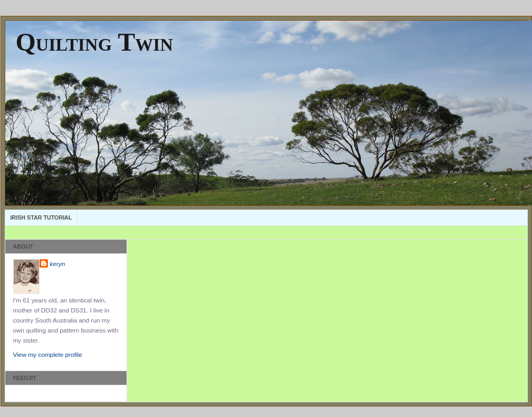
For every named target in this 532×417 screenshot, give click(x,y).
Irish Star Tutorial (41, 217)
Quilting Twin (95, 42)
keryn (58, 264)
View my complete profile (48, 355)
